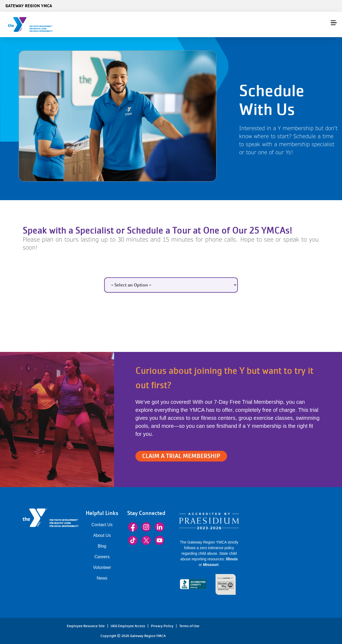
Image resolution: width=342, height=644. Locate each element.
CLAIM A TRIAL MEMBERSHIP (181, 456)
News (102, 578)
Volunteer (102, 567)
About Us (102, 535)
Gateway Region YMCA (29, 6)
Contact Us (102, 525)
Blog (102, 546)
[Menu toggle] (334, 23)
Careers (102, 557)
